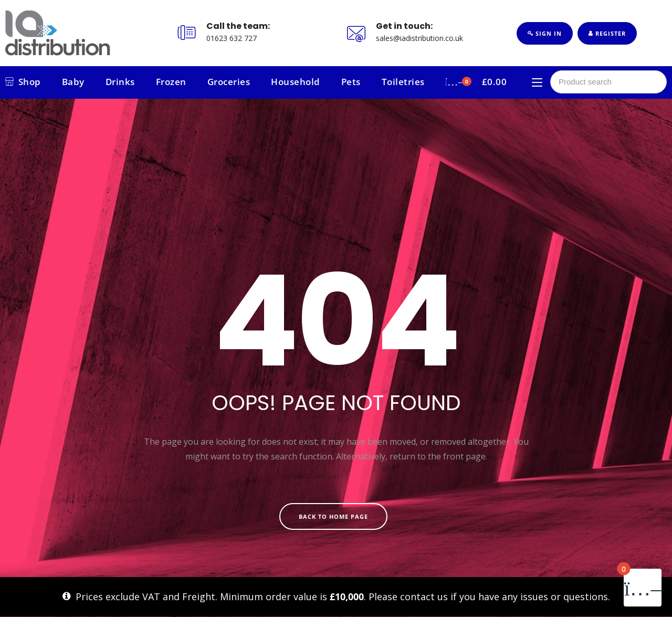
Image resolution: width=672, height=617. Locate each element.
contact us (424, 597)
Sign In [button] (545, 33)
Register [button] (607, 33)
